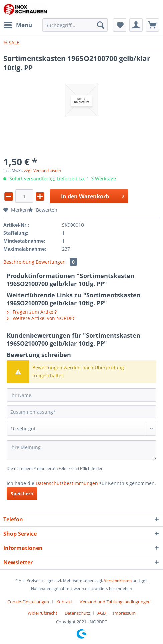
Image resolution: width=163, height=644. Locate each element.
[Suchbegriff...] (75, 25)
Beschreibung (19, 262)
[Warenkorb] (152, 25)
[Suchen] (101, 25)
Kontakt (64, 602)
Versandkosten (118, 580)
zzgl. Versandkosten (43, 170)
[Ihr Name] (81, 395)
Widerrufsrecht (43, 613)
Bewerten (43, 210)
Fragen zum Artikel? (32, 312)
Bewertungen (56, 262)
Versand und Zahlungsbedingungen (115, 602)
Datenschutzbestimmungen (67, 483)
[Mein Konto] (136, 25)
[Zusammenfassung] (81, 412)
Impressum (124, 613)
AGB (101, 613)
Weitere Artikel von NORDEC (41, 318)
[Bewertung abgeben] (81, 429)
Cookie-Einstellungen (28, 602)
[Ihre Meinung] (81, 450)
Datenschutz (77, 613)
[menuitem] (18, 25)
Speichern (22, 493)
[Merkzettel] (120, 25)
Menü (18, 24)
